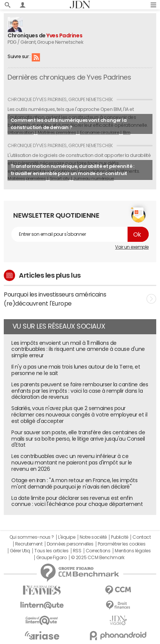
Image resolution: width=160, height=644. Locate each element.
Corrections (98, 551)
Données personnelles (70, 544)
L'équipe (67, 537)
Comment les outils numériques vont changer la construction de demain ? (68, 124)
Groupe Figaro (52, 558)
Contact (142, 537)
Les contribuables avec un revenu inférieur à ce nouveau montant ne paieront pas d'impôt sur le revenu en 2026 (72, 463)
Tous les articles (51, 551)
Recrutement (29, 544)
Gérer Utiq (20, 551)
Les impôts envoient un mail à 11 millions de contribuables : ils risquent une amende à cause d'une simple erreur (78, 349)
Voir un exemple (132, 247)
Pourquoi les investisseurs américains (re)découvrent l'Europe (80, 299)
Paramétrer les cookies (122, 544)
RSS (36, 57)
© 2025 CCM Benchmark (98, 558)
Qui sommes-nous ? (32, 537)
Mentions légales (133, 551)
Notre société (93, 537)
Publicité (120, 537)
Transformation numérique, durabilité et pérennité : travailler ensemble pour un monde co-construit (72, 170)
